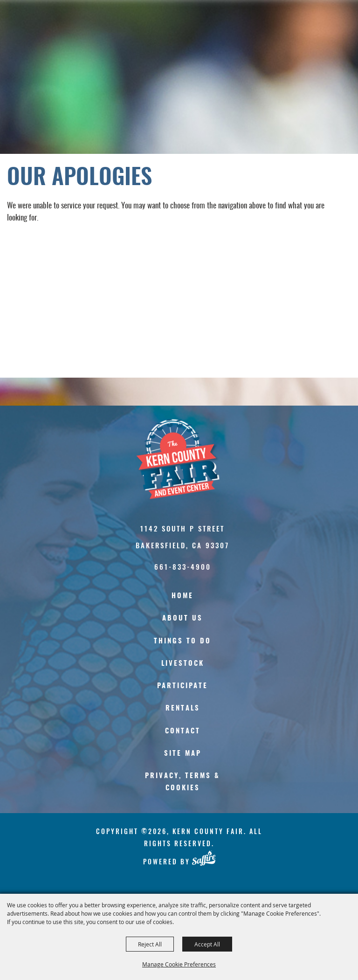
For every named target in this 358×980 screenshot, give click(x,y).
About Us (182, 618)
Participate (182, 686)
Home (182, 596)
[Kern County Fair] (183, 459)
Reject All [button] (150, 944)
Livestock (183, 664)
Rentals (183, 708)
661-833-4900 (183, 566)
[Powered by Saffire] (203, 858)
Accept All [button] (207, 944)
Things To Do (182, 641)
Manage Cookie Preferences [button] (179, 964)
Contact (183, 731)
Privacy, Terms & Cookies (182, 782)
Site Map (183, 754)
